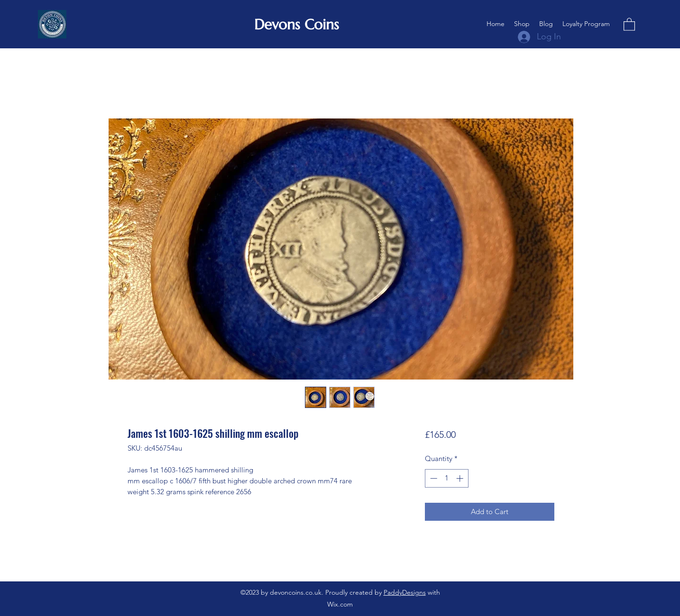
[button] (629, 24)
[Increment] (461, 478)
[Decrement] (433, 478)
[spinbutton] (446, 478)
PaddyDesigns (405, 592)
